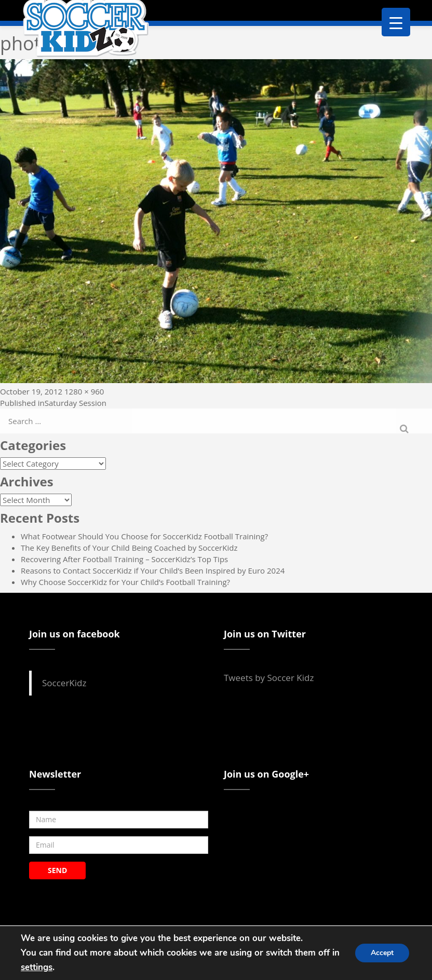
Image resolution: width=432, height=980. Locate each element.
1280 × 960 (84, 391)
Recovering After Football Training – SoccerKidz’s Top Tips (124, 559)
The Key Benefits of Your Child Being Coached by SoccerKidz (129, 548)
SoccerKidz (64, 683)
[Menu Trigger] (396, 22)
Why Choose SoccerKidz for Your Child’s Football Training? (125, 582)
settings (37, 967)
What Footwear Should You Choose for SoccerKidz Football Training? (144, 536)
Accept (382, 953)
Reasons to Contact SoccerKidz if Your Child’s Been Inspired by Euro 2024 (153, 570)
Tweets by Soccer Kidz (269, 678)
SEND (57, 870)
